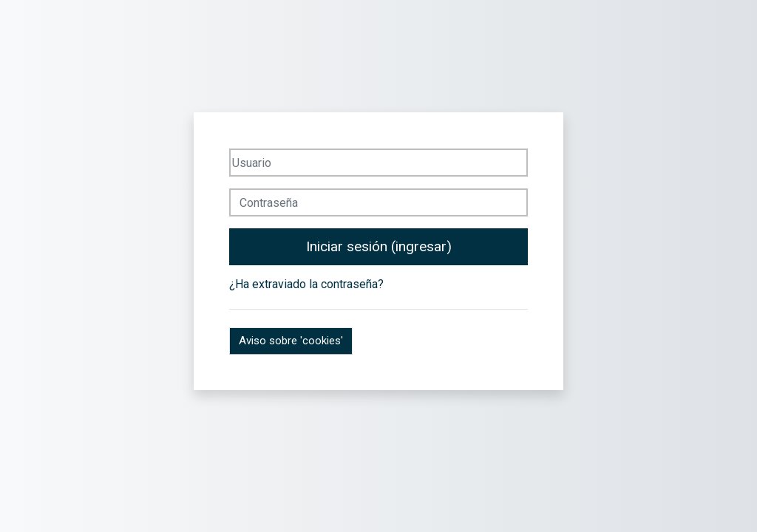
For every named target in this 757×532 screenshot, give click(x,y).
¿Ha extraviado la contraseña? (306, 284)
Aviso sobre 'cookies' (291, 341)
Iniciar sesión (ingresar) (379, 246)
